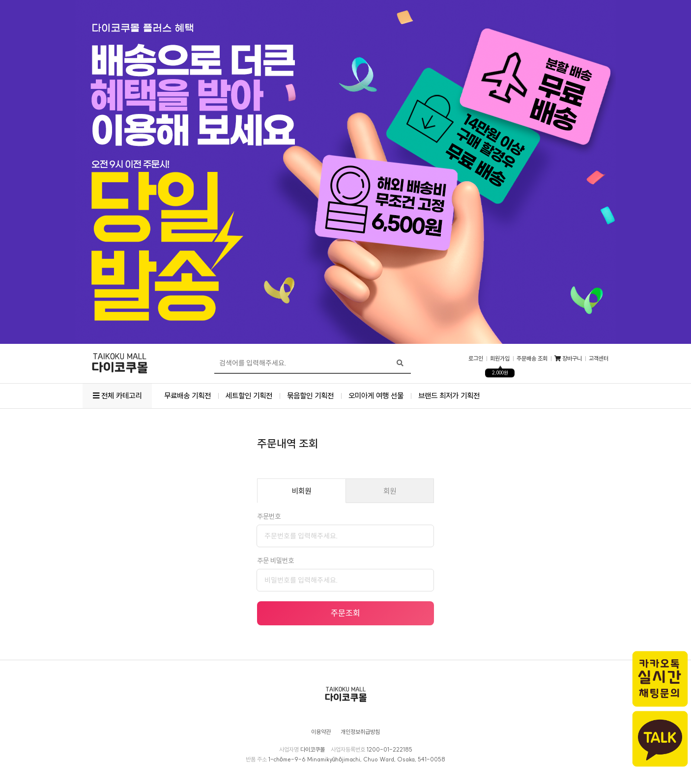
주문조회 (345, 613)
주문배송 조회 (532, 359)
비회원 (302, 491)
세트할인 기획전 (249, 396)
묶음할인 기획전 (310, 396)
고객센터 (599, 359)
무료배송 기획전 (187, 396)
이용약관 (321, 732)
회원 (390, 491)
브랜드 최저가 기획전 (449, 396)
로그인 (476, 359)
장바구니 (568, 359)
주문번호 (269, 516)
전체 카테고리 (117, 396)
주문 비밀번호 (275, 560)
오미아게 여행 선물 (376, 396)
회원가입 (500, 359)
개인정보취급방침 (360, 732)
